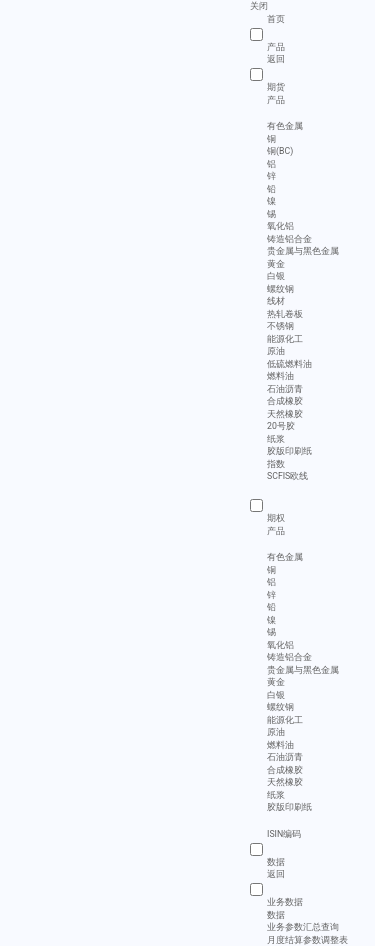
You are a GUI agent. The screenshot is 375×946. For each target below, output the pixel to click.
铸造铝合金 (289, 239)
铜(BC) (280, 151)
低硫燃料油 (289, 364)
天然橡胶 (285, 414)
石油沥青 (285, 389)
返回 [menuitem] (276, 59)
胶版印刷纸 (289, 451)
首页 (276, 19)
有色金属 (285, 126)
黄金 (276, 264)
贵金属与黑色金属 (303, 251)
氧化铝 (280, 226)
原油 (276, 351)
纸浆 (276, 439)
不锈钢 (280, 326)
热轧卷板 (285, 314)
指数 (276, 464)
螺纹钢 (280, 289)
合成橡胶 (285, 401)
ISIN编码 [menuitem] (284, 834)
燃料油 (280, 376)
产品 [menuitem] (276, 100)
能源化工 (285, 339)
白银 (276, 276)
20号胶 (281, 426)
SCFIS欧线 (287, 476)
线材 (276, 301)
